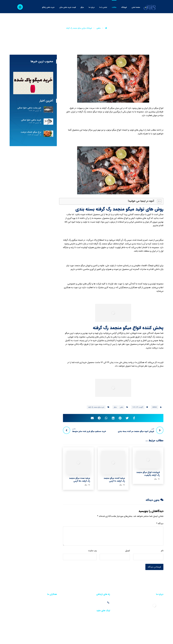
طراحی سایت (159, 640)
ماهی (121, 407)
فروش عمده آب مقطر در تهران (46, 603)
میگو (115, 407)
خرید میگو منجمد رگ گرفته (96, 407)
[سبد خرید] (20, 7)
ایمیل (128, 551)
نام (162, 551)
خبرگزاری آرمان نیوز (117, 640)
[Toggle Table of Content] (158, 201)
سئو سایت (149, 640)
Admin (155, 407)
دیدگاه (160, 524)
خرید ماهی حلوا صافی (31, 120)
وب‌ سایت (92, 551)
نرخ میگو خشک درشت (31, 132)
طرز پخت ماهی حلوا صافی (29, 108)
